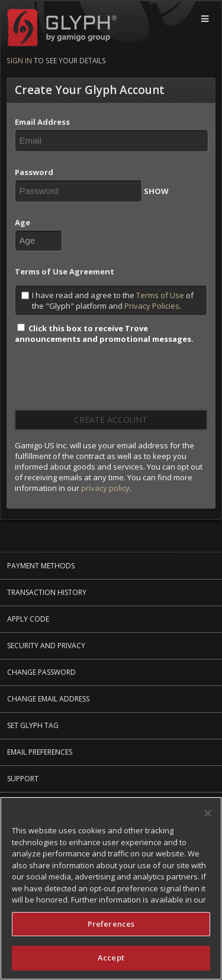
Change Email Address (48, 699)
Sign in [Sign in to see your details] (19, 60)
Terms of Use (160, 295)
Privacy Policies (152, 306)
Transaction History (47, 592)
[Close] (208, 814)
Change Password (41, 672)
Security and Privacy (46, 646)
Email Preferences (40, 752)
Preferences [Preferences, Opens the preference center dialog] (111, 924)
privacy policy (105, 488)
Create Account (111, 420)
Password (34, 172)
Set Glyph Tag (33, 725)
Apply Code (28, 619)
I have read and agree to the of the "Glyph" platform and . (107, 300)
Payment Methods (41, 566)
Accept (111, 959)
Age (22, 222)
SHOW (156, 191)
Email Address (42, 122)
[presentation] (105, 381)
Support (23, 779)
